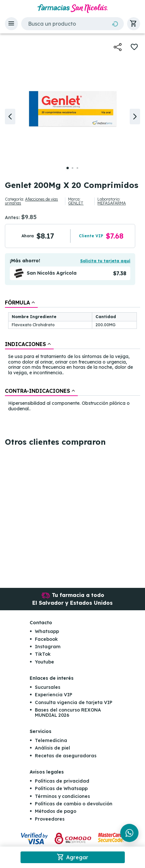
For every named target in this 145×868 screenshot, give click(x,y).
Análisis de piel (52, 748)
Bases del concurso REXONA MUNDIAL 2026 (68, 712)
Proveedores (50, 819)
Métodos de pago (56, 811)
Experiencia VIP (54, 695)
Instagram (48, 647)
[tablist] (72, 356)
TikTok (43, 654)
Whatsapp (47, 631)
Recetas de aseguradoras (66, 756)
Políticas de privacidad (62, 781)
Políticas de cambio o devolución (74, 804)
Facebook (46, 639)
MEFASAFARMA (112, 203)
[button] (11, 24)
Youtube (44, 662)
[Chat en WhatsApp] (129, 833)
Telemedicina (51, 740)
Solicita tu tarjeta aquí (105, 261)
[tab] (21, 303)
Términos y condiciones (62, 796)
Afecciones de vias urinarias (31, 201)
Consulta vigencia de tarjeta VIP (74, 702)
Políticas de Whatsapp (61, 788)
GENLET (76, 203)
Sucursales (48, 687)
